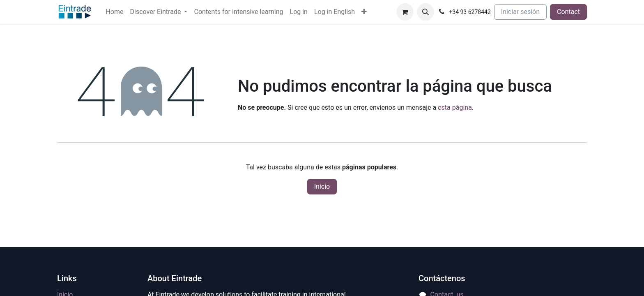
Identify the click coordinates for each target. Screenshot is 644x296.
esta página (455, 108)
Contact (568, 12)
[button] (425, 12)
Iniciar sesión (520, 12)
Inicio (322, 186)
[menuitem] (114, 12)
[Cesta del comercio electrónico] (405, 12)
